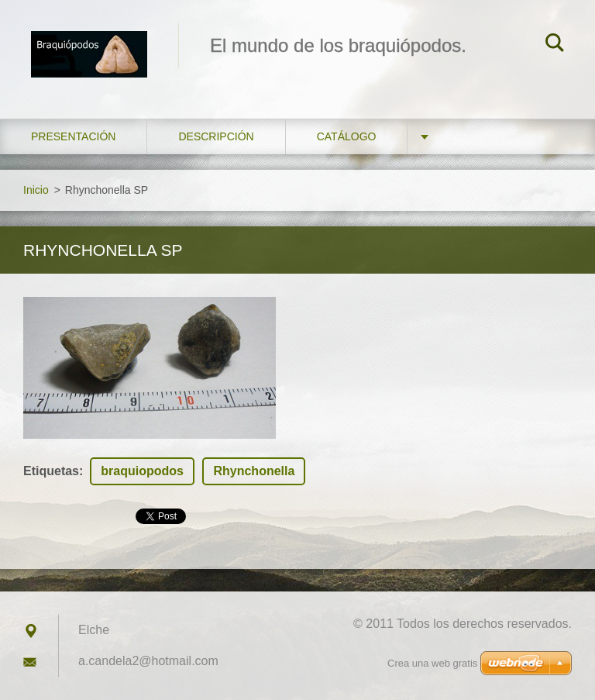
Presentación (73, 136)
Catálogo (347, 136)
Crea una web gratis (432, 663)
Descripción (216, 136)
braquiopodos (142, 471)
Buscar (555, 45)
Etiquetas (51, 471)
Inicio (36, 190)
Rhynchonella (254, 471)
